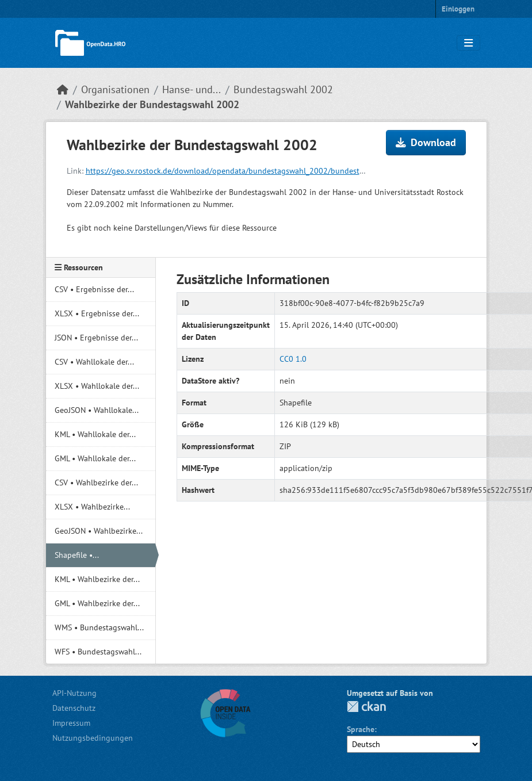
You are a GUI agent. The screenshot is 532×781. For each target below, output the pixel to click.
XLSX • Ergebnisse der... (97, 313)
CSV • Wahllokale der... (94, 362)
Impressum (71, 723)
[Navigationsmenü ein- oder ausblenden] (468, 43)
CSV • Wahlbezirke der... (96, 483)
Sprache (361, 729)
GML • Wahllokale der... (95, 458)
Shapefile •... (77, 555)
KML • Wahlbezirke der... (97, 579)
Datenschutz (74, 708)
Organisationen (115, 89)
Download (426, 142)
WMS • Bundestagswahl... (99, 627)
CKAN (366, 707)
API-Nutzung (74, 693)
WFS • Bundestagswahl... (98, 652)
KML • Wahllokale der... (95, 434)
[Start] (63, 89)
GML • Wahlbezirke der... (97, 603)
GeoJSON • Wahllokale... (97, 410)
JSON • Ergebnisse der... (96, 338)
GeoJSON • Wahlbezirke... (99, 531)
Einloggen (458, 9)
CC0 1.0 (293, 359)
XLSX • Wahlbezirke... (92, 507)
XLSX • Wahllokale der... (97, 386)
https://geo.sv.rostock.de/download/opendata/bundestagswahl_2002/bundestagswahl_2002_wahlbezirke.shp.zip (284, 171)
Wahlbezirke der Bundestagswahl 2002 (152, 104)
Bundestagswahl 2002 (283, 89)
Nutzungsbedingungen (93, 738)
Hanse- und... (192, 89)
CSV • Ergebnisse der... (94, 289)
